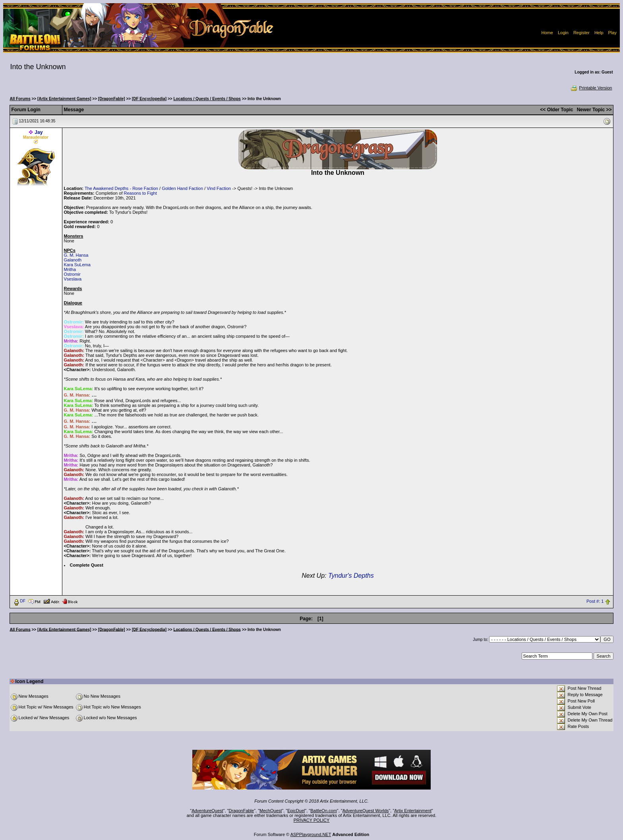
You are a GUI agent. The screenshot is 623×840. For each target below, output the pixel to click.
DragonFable (242, 811)
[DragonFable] (112, 99)
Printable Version (591, 88)
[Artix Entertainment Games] (64, 99)
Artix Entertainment (413, 811)
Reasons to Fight (140, 193)
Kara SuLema (77, 265)
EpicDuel (296, 811)
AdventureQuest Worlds (366, 811)
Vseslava (73, 279)
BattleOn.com (324, 811)
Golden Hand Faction (182, 188)
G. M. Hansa (76, 255)
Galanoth (73, 260)
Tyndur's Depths (351, 576)
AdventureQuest (207, 811)
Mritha (70, 269)
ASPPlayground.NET (311, 834)
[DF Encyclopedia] (149, 99)
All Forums (20, 99)
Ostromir (72, 274)
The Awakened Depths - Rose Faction (121, 188)
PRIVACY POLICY (312, 820)
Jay (39, 132)
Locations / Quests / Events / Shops (207, 99)
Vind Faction (219, 188)
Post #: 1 (595, 601)
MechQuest (271, 811)
